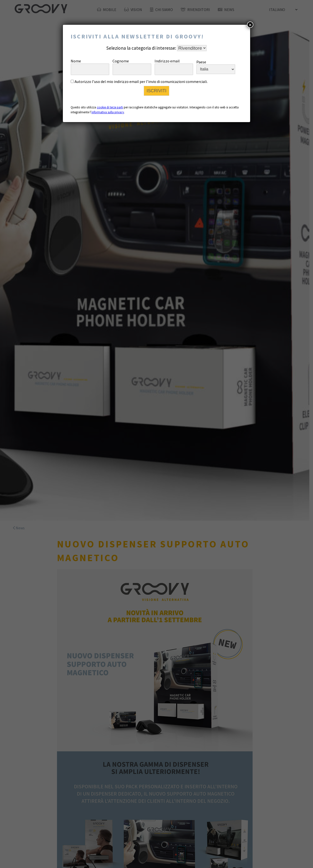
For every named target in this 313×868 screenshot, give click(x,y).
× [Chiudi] (250, 25)
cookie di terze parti (110, 107)
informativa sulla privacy (108, 112)
